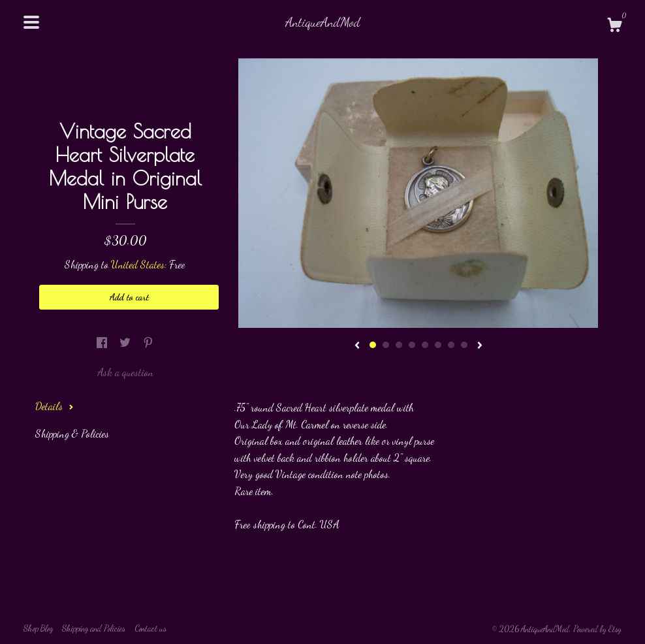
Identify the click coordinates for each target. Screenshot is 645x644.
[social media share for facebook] (103, 343)
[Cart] (614, 27)
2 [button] (386, 345)
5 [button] (425, 345)
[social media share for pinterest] (148, 343)
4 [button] (412, 345)
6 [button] (438, 345)
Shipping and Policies (94, 628)
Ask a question (125, 372)
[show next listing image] (480, 346)
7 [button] (451, 345)
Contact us (150, 628)
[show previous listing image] (357, 346)
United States (138, 264)
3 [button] (399, 345)
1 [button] (373, 345)
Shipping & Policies (72, 433)
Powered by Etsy (597, 629)
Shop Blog (38, 628)
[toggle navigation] (31, 22)
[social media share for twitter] (126, 343)
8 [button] (464, 345)
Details (55, 406)
